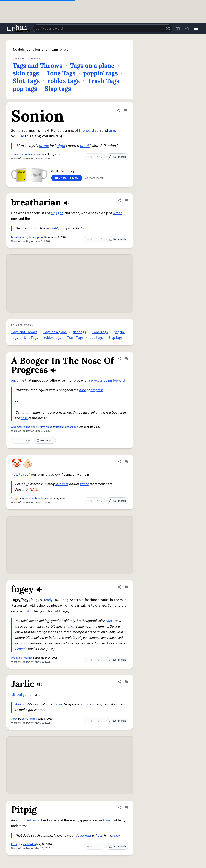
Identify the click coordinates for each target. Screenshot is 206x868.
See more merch (94, 178)
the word (86, 131)
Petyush (27, 658)
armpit (21, 820)
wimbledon (29, 844)
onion (114, 131)
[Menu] (196, 28)
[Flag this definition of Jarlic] (126, 682)
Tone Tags (61, 73)
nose (83, 390)
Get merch (117, 157)
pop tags (25, 89)
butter (88, 704)
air (53, 213)
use (21, 136)
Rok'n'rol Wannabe (67, 427)
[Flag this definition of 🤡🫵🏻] (126, 462)
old (81, 600)
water (117, 213)
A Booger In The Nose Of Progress (32, 427)
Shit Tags (26, 81)
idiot (48, 474)
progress (97, 390)
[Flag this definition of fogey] (126, 587)
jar (40, 695)
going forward (114, 381)
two (60, 704)
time (70, 626)
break (85, 146)
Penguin (21, 649)
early (49, 600)
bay (117, 835)
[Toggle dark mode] (187, 28)
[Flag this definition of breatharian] (126, 200)
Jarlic (14, 719)
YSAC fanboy (29, 719)
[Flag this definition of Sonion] (125, 110)
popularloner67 (33, 155)
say (26, 474)
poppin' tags (100, 73)
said (109, 621)
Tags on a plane (92, 66)
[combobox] (103, 28)
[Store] (178, 28)
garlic (27, 695)
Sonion (15, 155)
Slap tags (58, 89)
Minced (17, 695)
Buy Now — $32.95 (67, 178)
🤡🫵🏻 (15, 499)
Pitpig (15, 844)
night (61, 146)
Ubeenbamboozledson (36, 499)
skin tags (26, 73)
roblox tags (64, 81)
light (59, 213)
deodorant (83, 835)
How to (17, 474)
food (84, 228)
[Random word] (168, 28)
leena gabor (37, 237)
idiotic (84, 484)
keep (99, 835)
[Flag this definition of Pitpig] (126, 807)
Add (18, 704)
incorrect (62, 484)
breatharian (18, 237)
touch (109, 820)
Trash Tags (103, 81)
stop (30, 611)
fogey (15, 658)
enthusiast (34, 820)
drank (44, 146)
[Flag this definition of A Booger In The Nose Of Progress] (126, 359)
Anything (18, 381)
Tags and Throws (38, 66)
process (97, 381)
